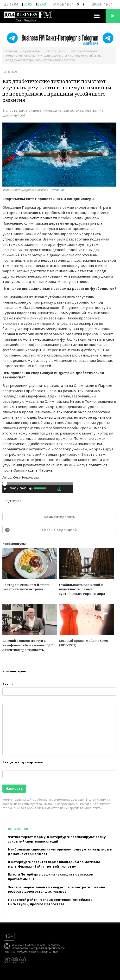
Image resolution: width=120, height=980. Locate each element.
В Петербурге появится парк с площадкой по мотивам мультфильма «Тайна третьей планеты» (54, 864)
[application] (38, 489)
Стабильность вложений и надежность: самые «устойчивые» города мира (82, 589)
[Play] (5, 489)
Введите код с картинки (23, 762)
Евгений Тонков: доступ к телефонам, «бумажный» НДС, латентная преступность (28, 645)
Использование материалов (28, 948)
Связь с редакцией (59, 530)
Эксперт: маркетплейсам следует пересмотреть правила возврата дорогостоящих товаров (56, 889)
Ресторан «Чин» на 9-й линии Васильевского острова (26, 587)
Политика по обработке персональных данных (31, 952)
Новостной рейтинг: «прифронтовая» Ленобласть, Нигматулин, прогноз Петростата (51, 902)
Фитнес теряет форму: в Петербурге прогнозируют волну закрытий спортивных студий (57, 839)
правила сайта (56, 948)
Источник (57, 190)
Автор (8, 684)
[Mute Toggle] (31, 489)
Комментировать (60, 517)
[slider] (38, 484)
